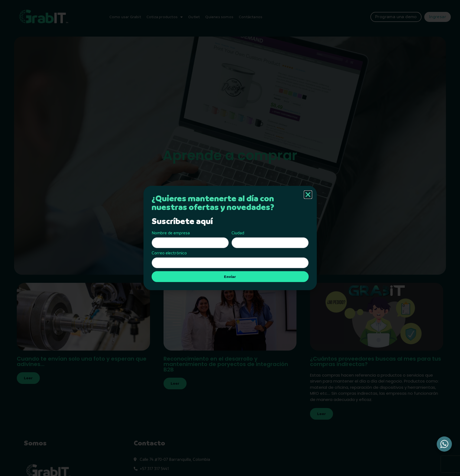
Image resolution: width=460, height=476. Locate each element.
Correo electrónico (169, 253)
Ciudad (238, 233)
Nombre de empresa (171, 233)
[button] (308, 195)
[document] (230, 238)
